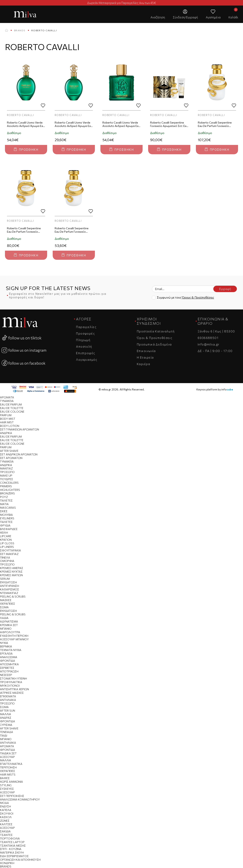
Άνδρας (6, 718)
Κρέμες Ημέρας (12, 568)
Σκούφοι (7, 813)
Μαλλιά (6, 714)
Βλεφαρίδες (9, 529)
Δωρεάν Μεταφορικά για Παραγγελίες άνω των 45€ (122, 3)
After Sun (8, 710)
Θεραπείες (8, 604)
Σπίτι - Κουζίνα (11, 849)
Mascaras (8, 508)
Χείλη (4, 533)
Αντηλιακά (8, 700)
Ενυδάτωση (8, 582)
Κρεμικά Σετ (9, 625)
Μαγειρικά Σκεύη (12, 852)
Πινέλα (5, 557)
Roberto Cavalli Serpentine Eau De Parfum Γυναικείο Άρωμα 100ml (215, 124)
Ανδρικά (6, 433)
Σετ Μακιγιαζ (9, 554)
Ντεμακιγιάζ (9, 593)
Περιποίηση (8, 767)
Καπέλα (6, 810)
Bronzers (7, 493)
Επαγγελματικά (11, 764)
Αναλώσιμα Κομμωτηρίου (20, 799)
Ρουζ (4, 497)
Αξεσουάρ (7, 757)
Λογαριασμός (87, 360)
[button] (158, 14)
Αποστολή (84, 346)
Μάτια (4, 504)
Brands (20, 30)
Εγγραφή (225, 289)
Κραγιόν (6, 540)
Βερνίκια (6, 646)
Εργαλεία (6, 653)
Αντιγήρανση (10, 586)
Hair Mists (8, 774)
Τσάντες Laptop (12, 842)
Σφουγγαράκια (10, 550)
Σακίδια (5, 831)
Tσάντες (6, 835)
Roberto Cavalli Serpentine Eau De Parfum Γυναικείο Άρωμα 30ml (72, 230)
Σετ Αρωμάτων (11, 458)
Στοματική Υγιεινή (13, 678)
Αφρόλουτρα (10, 632)
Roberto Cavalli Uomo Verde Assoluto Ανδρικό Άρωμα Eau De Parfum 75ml (26, 124)
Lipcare (6, 536)
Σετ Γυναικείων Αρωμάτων (20, 429)
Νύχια (4, 643)
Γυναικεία (7, 401)
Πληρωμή (83, 340)
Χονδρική (7, 863)
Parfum (6, 415)
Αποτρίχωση (9, 671)
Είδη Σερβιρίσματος (14, 856)
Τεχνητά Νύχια (11, 650)
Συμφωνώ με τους (185, 297)
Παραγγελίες (86, 327)
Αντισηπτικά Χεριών (14, 689)
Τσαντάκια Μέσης (13, 846)
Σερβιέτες (7, 668)
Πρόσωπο (7, 472)
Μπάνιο (6, 629)
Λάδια (4, 618)
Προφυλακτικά (11, 682)
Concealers (9, 483)
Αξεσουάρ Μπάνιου (14, 639)
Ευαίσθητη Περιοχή (14, 636)
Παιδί (4, 735)
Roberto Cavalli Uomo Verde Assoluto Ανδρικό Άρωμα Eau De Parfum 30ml (73, 124)
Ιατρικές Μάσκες (12, 693)
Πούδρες (7, 479)
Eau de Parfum (11, 404)
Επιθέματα (8, 696)
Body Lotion (10, 426)
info (227, 389)
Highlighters (10, 490)
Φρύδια (5, 525)
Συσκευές (7, 789)
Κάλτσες (6, 824)
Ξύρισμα (6, 725)
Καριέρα (143, 364)
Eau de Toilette (12, 408)
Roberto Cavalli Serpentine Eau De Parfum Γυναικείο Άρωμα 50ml (24, 230)
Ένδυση (5, 806)
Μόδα (4, 803)
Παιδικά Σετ (8, 753)
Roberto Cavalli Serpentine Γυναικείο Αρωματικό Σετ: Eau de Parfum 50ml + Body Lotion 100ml (169, 124)
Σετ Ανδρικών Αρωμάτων (19, 454)
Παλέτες (6, 500)
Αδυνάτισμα (9, 621)
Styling (6, 785)
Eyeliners (7, 518)
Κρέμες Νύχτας (11, 572)
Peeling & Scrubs (13, 596)
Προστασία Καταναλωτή (156, 331)
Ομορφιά (7, 561)
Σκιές (4, 511)
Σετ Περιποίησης (12, 796)
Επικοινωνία (146, 351)
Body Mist (8, 419)
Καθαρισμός (10, 589)
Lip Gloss (7, 543)
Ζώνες (5, 821)
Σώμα (4, 607)
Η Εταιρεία (145, 357)
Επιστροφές (86, 353)
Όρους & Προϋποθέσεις (198, 297)
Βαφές (5, 778)
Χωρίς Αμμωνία (11, 782)
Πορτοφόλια (10, 838)
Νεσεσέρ (6, 675)
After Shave (9, 451)
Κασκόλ (6, 817)
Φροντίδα (8, 661)
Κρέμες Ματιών (11, 575)
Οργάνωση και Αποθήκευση (20, 860)
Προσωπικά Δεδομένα (154, 344)
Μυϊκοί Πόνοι (10, 686)
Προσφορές (85, 333)
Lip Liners (7, 547)
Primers (6, 486)
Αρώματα (7, 397)
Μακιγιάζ (6, 468)
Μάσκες (6, 600)
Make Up (6, 475)
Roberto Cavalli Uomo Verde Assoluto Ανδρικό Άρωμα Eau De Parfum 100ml (121, 124)
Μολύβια (6, 515)
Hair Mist (7, 422)
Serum (5, 579)
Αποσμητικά (9, 664)
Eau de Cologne (12, 412)
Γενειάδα (7, 732)
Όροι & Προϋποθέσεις (155, 338)
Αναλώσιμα (9, 657)
